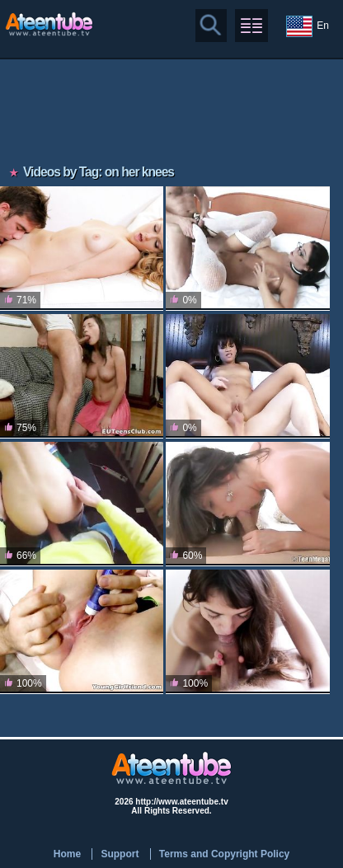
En (308, 26)
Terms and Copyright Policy (224, 854)
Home (67, 854)
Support (120, 854)
